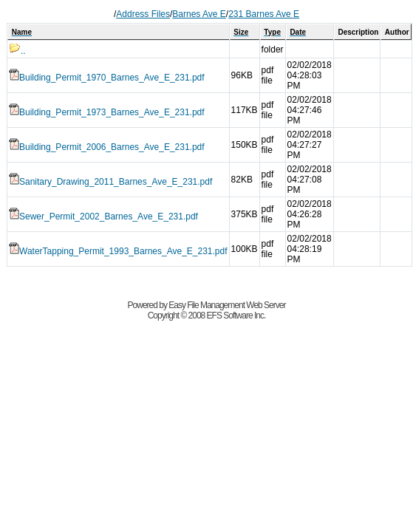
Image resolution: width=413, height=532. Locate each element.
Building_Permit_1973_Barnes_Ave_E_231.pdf (107, 112)
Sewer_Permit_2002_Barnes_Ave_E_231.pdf (103, 216)
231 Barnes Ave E (264, 14)
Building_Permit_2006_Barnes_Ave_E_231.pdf (107, 147)
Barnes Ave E (199, 14)
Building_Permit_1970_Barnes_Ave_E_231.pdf (107, 78)
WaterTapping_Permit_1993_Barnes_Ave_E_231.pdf (118, 251)
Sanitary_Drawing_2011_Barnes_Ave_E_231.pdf (110, 182)
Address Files (143, 14)
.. (17, 51)
